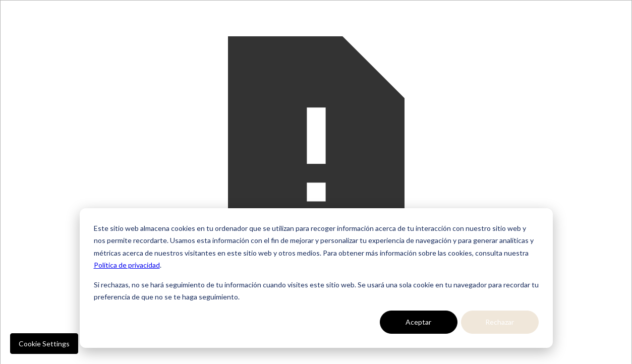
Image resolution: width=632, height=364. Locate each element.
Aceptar (418, 322)
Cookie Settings (44, 344)
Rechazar (500, 322)
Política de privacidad (127, 265)
